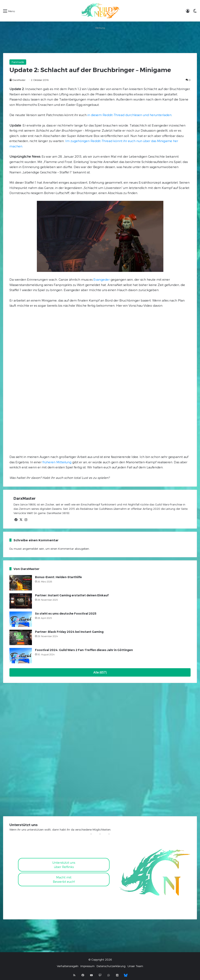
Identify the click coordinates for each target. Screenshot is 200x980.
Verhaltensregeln (68, 966)
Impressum (88, 966)
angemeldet (30, 549)
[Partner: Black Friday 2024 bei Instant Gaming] (21, 637)
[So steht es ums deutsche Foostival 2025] (21, 619)
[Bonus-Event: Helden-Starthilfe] (21, 583)
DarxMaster (19, 80)
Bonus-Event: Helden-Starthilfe (58, 577)
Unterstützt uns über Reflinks (64, 865)
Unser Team (135, 966)
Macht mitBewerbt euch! (64, 879)
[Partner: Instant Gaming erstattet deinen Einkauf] (21, 601)
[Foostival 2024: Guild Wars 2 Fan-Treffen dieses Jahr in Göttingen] (21, 656)
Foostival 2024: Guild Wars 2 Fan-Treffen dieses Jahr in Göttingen (84, 650)
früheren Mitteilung (56, 462)
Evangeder (102, 279)
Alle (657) (100, 672)
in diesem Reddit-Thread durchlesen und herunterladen (129, 115)
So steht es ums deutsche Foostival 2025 (66, 614)
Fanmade (18, 62)
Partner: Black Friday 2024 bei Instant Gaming (69, 632)
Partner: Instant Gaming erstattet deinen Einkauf (72, 595)
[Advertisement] (100, 40)
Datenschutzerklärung (111, 966)
